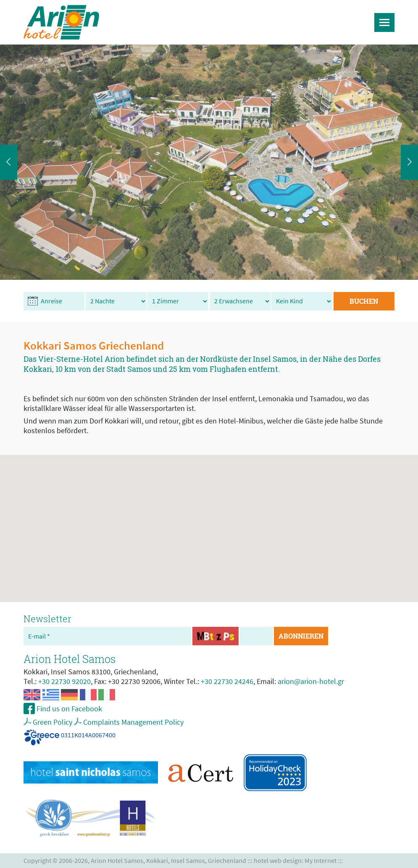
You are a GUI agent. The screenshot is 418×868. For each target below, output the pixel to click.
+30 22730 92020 (64, 681)
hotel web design (278, 861)
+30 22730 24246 (227, 681)
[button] (209, 521)
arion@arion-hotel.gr (311, 681)
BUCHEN (364, 301)
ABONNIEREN (301, 636)
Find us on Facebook (68, 709)
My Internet (321, 861)
